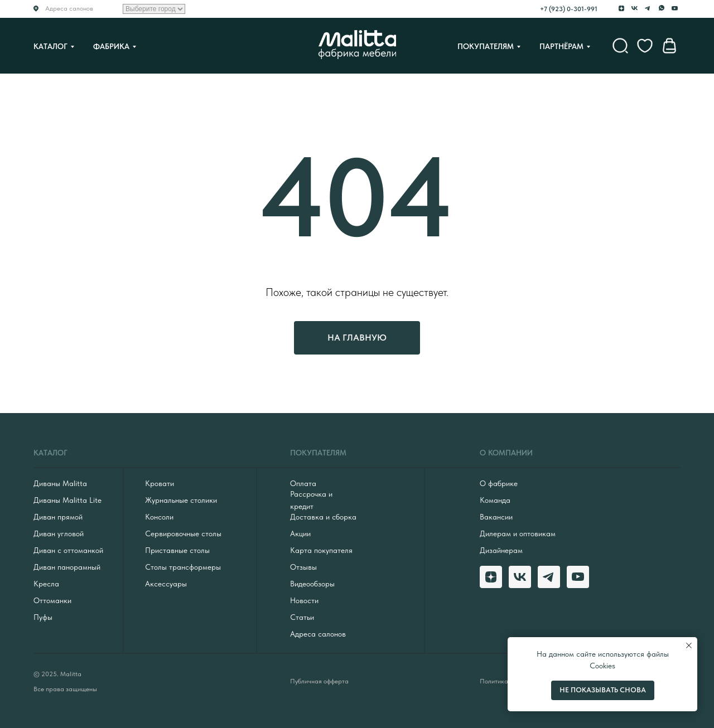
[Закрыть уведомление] (689, 646)
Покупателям (486, 46)
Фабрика (111, 46)
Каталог (50, 46)
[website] (620, 46)
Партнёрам (561, 46)
